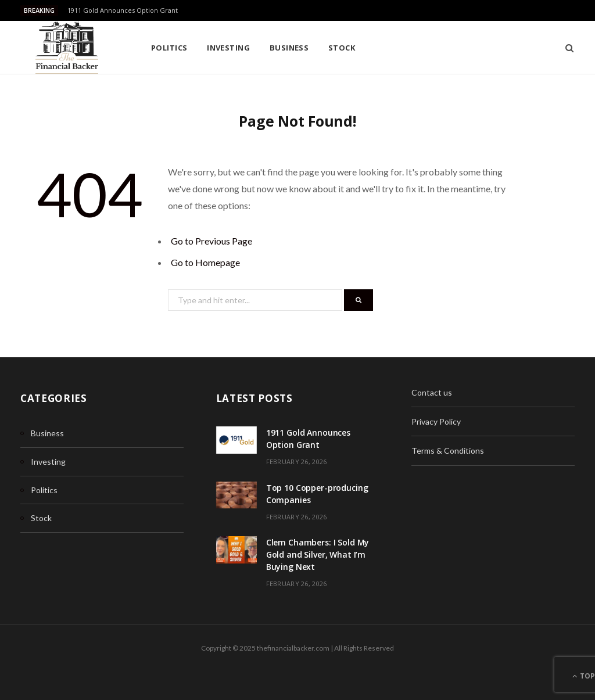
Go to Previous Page (212, 241)
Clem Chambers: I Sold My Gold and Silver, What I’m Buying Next (318, 554)
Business (289, 48)
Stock (342, 48)
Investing (228, 48)
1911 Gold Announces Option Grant (123, 10)
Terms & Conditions (448, 450)
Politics (169, 48)
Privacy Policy (436, 421)
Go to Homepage (205, 262)
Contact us (432, 392)
